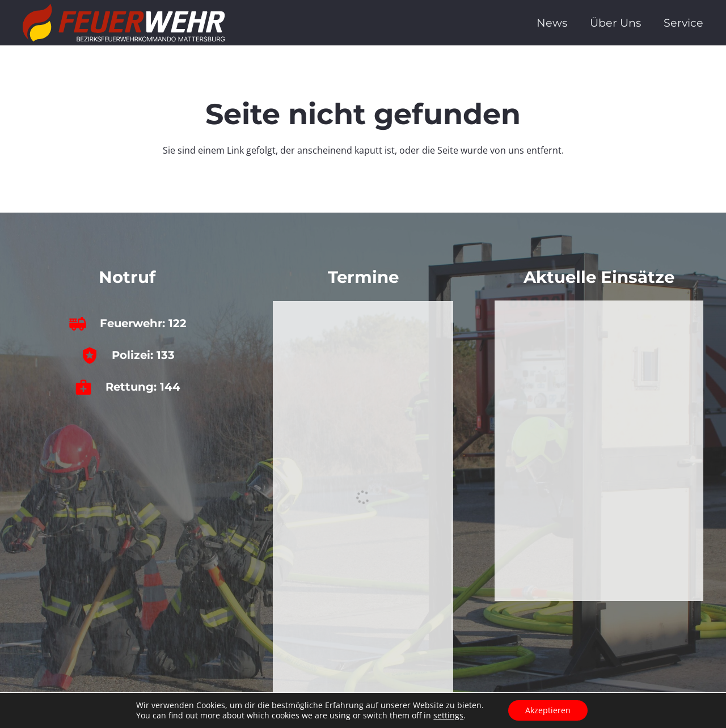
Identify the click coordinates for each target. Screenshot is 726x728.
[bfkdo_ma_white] (124, 23)
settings (448, 716)
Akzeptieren (548, 710)
